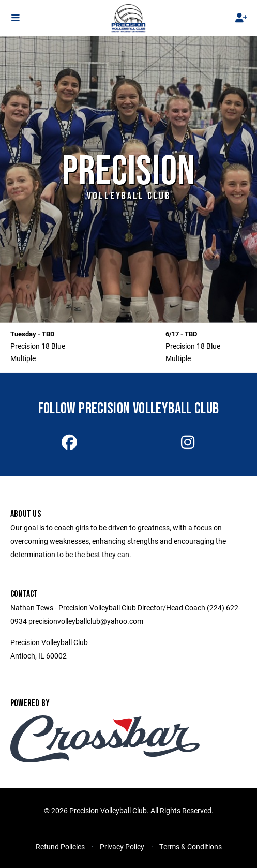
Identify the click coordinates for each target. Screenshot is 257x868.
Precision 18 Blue (38, 346)
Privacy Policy (122, 847)
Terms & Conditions (191, 847)
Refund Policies (60, 847)
